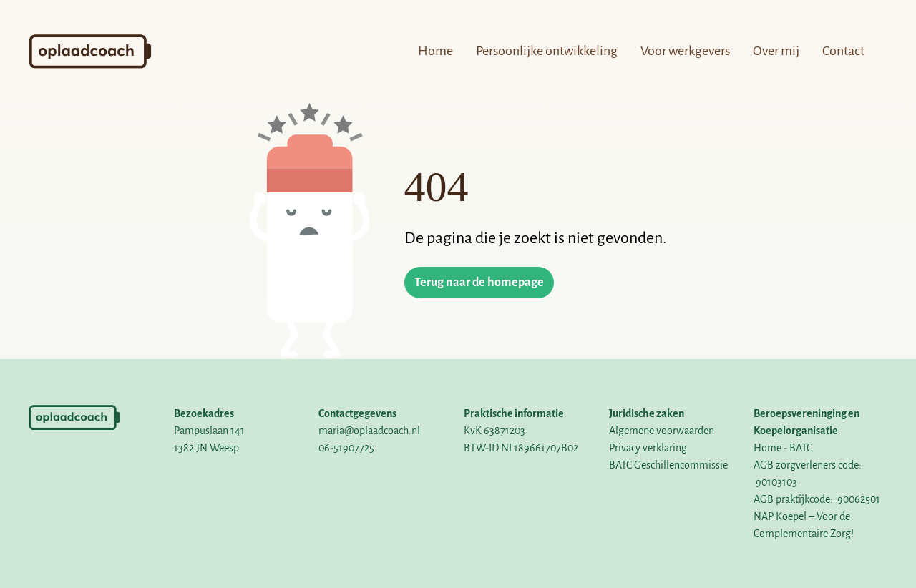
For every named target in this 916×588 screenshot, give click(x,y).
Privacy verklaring (648, 448)
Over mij (776, 51)
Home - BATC (783, 448)
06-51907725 (346, 448)
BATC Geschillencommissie (668, 465)
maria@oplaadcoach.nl (369, 431)
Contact (843, 51)
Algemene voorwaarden (662, 431)
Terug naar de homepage (479, 283)
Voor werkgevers (685, 51)
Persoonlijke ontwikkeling (547, 51)
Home (435, 51)
